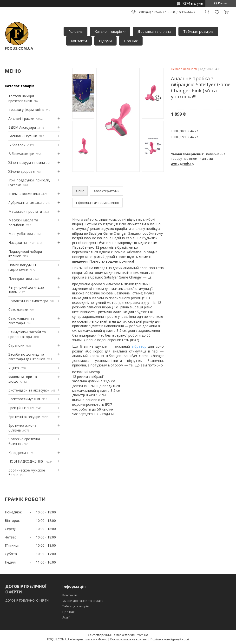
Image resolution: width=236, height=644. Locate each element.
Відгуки (105, 41)
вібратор (139, 346)
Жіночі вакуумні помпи (27, 163)
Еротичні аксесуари (24, 417)
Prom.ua (142, 635)
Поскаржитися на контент (129, 639)
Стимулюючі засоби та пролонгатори (27, 334)
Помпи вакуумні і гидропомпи (22, 267)
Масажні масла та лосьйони (23, 222)
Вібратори (17, 145)
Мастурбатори (21, 234)
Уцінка (14, 368)
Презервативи (20, 278)
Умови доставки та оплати (83, 601)
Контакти (79, 41)
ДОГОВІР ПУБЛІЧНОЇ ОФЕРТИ (27, 600)
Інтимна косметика (24, 194)
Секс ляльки (18, 309)
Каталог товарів (108, 31)
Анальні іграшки (21, 118)
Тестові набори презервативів (21, 98)
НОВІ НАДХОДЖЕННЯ (26, 461)
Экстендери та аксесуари (29, 390)
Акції (66, 617)
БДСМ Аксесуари (22, 127)
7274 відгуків (193, 3)
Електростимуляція (24, 399)
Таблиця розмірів (198, 31)
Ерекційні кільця (21, 408)
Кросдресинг (19, 453)
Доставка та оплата (154, 31)
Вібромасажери (21, 154)
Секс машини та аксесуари (21, 321)
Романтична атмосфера (28, 301)
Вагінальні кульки (23, 136)
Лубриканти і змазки (25, 202)
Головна (75, 31)
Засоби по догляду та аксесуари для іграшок (27, 357)
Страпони (16, 345)
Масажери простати (25, 211)
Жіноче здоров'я (22, 171)
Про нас (131, 41)
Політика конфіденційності (170, 639)
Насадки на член (22, 242)
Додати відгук (217, 12)
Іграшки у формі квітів (26, 110)
